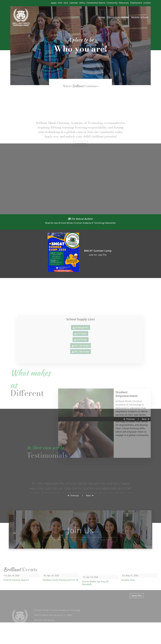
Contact (147, 3)
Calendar (74, 3)
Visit (60, 3)
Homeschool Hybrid (96, 3)
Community (112, 3)
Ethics (82, 3)
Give (66, 3)
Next (146, 419)
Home (101, 17)
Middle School (140, 17)
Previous (129, 419)
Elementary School (118, 17)
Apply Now (137, 596)
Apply (54, 3)
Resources (124, 3)
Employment (136, 3)
